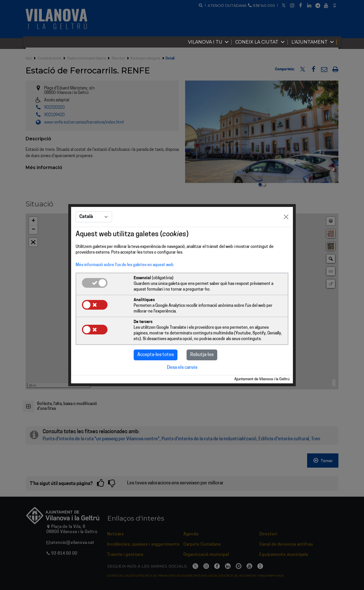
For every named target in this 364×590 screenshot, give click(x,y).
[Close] (286, 217)
